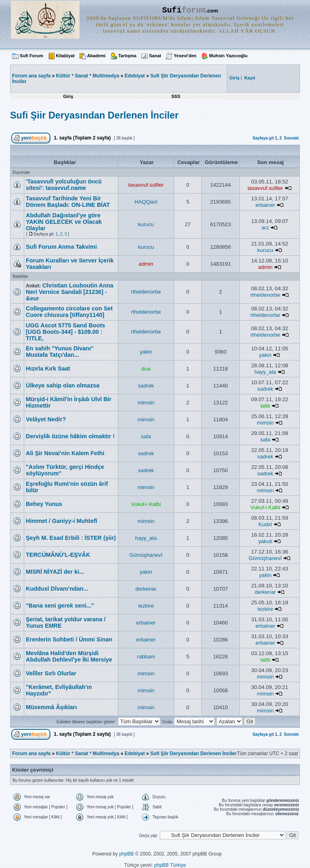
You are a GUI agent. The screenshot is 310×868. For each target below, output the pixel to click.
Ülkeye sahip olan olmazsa (63, 385)
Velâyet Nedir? (46, 419)
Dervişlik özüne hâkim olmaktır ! (70, 436)
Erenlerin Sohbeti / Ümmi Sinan (69, 639)
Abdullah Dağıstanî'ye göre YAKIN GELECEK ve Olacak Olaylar (64, 222)
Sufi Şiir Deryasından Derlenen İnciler (94, 115)
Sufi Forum (31, 56)
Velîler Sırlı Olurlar (51, 673)
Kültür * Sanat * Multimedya (88, 76)
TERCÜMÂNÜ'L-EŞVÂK (58, 555)
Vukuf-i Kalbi (146, 504)
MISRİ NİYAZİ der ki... (55, 572)
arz (265, 228)
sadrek (146, 386)
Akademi (96, 56)
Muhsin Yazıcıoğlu (228, 56)
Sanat (155, 56)
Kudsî (265, 524)
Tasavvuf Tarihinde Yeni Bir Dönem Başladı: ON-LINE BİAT (68, 202)
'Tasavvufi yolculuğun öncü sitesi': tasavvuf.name (64, 185)
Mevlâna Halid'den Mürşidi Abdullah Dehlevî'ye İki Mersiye (69, 656)
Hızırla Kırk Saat (48, 368)
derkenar (146, 589)
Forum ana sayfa (31, 754)
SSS (176, 96)
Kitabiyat (65, 56)
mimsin (146, 403)
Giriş (68, 96)
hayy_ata (265, 372)
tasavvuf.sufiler (146, 185)
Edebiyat (135, 76)
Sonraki (291, 138)
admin (146, 264)
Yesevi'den (185, 56)
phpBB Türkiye (170, 865)
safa (146, 436)
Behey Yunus (44, 504)
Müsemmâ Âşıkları (51, 707)
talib (265, 406)
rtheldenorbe (146, 292)
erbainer (265, 205)
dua (146, 369)
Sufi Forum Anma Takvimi (61, 247)
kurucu (146, 224)
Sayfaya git (263, 138)
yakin (146, 352)
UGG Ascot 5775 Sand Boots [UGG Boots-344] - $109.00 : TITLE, (65, 332)
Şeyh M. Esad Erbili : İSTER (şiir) (71, 538)
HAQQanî (146, 202)
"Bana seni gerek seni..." (60, 606)
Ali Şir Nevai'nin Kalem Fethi (65, 453)
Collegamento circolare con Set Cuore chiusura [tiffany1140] (69, 312)
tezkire (146, 606)
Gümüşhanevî (146, 555)
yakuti (265, 541)
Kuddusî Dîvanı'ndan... (57, 589)
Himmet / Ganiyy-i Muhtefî (62, 521)
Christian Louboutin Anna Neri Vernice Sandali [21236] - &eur (70, 292)
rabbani (146, 657)
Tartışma (127, 56)
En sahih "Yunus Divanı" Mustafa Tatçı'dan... (60, 352)
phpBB (126, 854)
